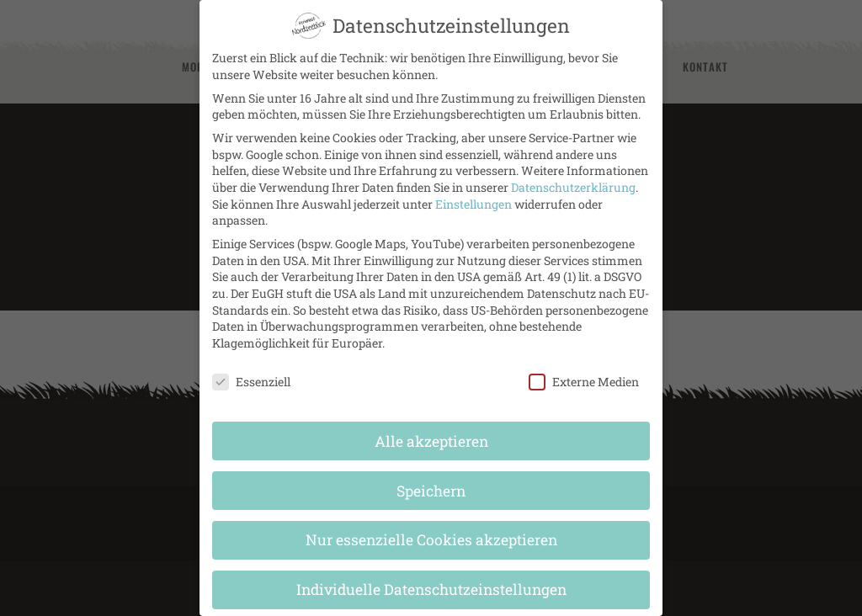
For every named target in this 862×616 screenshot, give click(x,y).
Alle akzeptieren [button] (431, 426)
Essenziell (251, 366)
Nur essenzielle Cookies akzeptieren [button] (431, 526)
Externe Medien (584, 366)
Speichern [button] (431, 476)
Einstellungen (474, 189)
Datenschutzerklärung (573, 172)
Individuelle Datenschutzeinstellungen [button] (431, 575)
